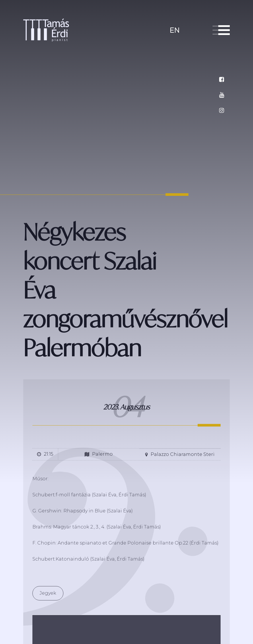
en (175, 30)
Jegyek (48, 593)
